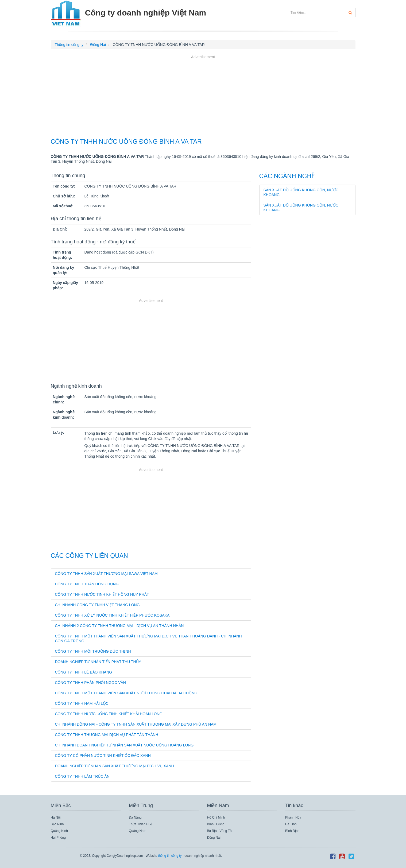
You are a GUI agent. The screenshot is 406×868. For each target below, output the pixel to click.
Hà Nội (56, 818)
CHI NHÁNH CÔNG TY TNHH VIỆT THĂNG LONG (97, 605)
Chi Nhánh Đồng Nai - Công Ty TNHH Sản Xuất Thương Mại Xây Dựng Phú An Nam (136, 724)
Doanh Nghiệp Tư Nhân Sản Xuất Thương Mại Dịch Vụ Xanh (115, 766)
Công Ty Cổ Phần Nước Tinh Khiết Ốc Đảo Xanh (103, 756)
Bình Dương (216, 824)
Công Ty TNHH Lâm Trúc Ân (82, 776)
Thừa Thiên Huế (141, 824)
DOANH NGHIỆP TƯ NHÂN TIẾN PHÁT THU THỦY (98, 662)
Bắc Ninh (57, 824)
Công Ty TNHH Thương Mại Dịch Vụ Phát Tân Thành (107, 735)
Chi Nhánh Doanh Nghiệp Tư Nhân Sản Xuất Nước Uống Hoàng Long (124, 745)
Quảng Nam (138, 831)
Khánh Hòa (293, 818)
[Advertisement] (203, 97)
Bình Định (292, 831)
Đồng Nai (214, 838)
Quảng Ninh (59, 831)
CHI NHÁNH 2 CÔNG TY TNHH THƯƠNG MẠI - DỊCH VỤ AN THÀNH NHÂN (119, 626)
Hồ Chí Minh (216, 818)
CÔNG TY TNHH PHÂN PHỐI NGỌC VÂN (90, 683)
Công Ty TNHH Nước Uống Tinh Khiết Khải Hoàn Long (109, 714)
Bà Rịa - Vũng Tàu (220, 831)
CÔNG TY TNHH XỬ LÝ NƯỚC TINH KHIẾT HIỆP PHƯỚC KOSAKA (112, 615)
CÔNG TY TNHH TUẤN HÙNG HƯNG (87, 584)
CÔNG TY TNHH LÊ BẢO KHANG (84, 672)
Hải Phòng (58, 838)
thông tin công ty (170, 856)
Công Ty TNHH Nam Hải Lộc (82, 703)
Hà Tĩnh (291, 824)
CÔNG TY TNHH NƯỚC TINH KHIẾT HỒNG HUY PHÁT (102, 594)
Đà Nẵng (135, 818)
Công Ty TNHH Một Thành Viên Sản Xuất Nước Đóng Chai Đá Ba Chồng (126, 693)
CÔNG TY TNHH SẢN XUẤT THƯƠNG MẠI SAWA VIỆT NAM (106, 574)
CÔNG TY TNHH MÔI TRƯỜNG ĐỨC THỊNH (93, 651)
